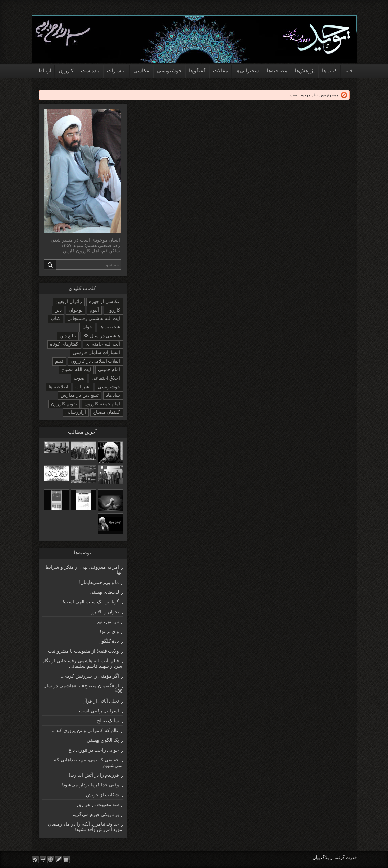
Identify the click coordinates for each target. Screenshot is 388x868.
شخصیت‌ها (110, 327)
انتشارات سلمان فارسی (97, 352)
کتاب (55, 318)
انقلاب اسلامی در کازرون (96, 361)
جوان (87, 327)
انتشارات (116, 71)
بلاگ (325, 857)
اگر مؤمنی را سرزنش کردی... (89, 676)
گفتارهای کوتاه (64, 344)
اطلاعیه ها (59, 387)
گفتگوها (197, 71)
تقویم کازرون (64, 404)
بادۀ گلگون (109, 641)
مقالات (221, 71)
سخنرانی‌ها (247, 71)
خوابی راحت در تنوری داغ (94, 750)
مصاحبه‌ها (277, 71)
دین (58, 310)
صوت (79, 378)
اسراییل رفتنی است (99, 711)
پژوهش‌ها (305, 71)
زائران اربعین (69, 301)
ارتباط (44, 71)
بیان (316, 857)
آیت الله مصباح (76, 369)
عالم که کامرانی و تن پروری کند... (85, 730)
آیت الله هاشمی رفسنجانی (94, 318)
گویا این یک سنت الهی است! (91, 602)
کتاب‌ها (329, 71)
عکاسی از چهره (105, 301)
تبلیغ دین (68, 336)
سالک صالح (108, 721)
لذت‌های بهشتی (105, 592)
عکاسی (141, 71)
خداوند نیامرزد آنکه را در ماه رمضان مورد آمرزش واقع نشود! (85, 827)
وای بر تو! (110, 631)
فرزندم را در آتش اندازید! (94, 775)
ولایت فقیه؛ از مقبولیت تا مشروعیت (84, 651)
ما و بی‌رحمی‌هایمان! (99, 582)
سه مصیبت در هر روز (98, 804)
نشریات (83, 387)
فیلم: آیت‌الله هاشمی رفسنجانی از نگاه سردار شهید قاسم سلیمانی (82, 663)
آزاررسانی (76, 412)
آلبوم (94, 310)
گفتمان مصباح (107, 412)
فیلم (59, 361)
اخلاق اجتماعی (106, 378)
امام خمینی (109, 369)
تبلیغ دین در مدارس (80, 395)
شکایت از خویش (103, 795)
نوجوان (76, 310)
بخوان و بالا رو (105, 612)
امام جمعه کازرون (102, 404)
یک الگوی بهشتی (103, 740)
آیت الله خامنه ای (103, 344)
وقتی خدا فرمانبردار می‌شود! (90, 785)
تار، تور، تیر (108, 621)
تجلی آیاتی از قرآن (101, 701)
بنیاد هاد (113, 395)
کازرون (66, 71)
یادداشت (90, 71)
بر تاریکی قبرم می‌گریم (96, 814)
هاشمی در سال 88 (102, 336)
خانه (349, 71)
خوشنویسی (169, 71)
